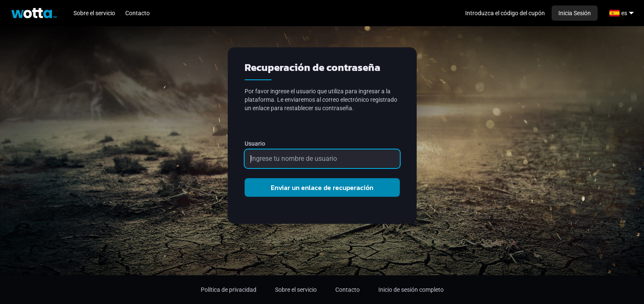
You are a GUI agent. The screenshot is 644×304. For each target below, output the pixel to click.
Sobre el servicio (94, 13)
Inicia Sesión (575, 13)
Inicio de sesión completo (411, 290)
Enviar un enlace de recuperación (322, 187)
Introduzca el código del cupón (505, 13)
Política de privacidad (229, 290)
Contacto (137, 13)
